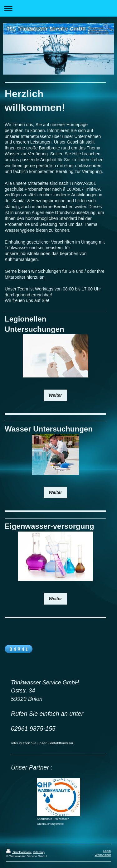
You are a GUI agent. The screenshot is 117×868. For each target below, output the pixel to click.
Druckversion (19, 852)
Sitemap (39, 852)
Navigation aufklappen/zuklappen (58, 8)
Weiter (55, 395)
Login (107, 851)
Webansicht (103, 855)
